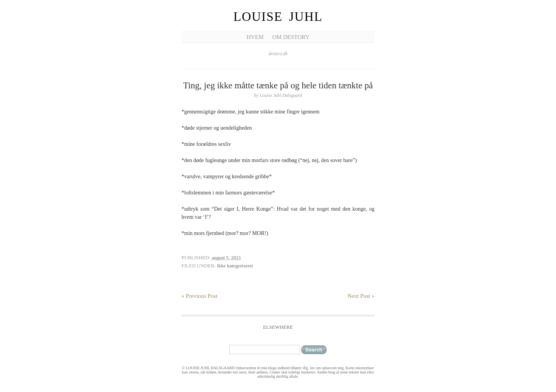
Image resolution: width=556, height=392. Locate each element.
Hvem (255, 37)
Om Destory (291, 37)
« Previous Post (199, 296)
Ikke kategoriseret (235, 266)
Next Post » (361, 296)
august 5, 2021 (226, 258)
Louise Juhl (278, 17)
